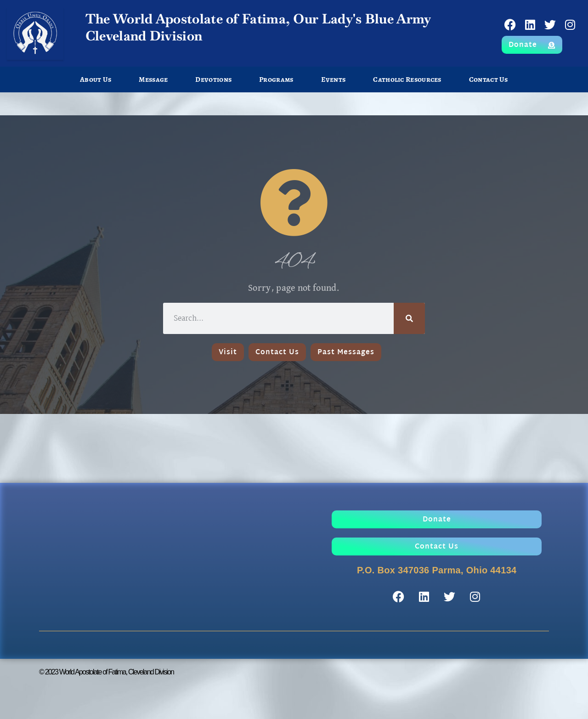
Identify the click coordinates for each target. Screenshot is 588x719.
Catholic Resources (407, 79)
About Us (96, 79)
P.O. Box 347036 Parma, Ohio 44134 (437, 570)
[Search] (409, 318)
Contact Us (489, 79)
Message (153, 79)
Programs (276, 79)
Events (334, 79)
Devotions (213, 79)
